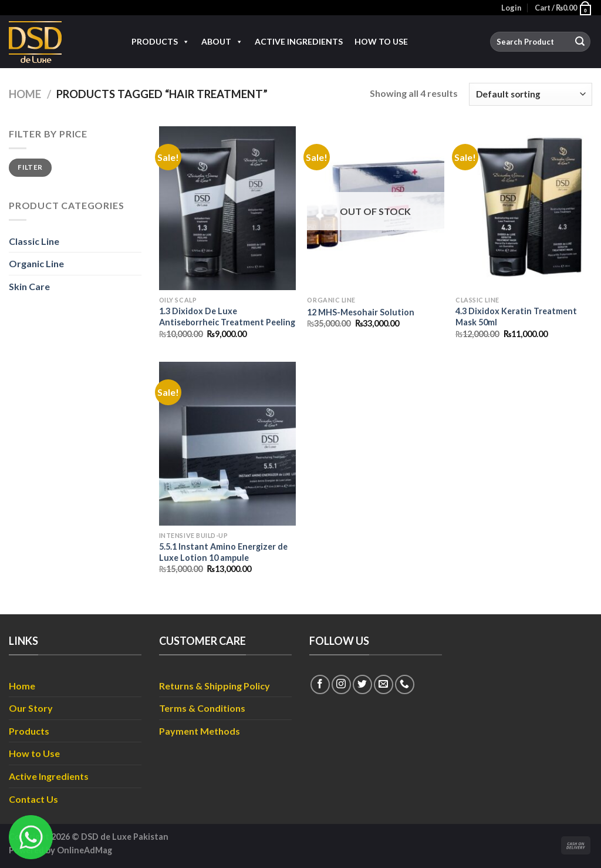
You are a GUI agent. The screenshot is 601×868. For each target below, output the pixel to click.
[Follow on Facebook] (320, 684)
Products (161, 42)
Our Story (31, 708)
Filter (30, 167)
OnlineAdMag (85, 850)
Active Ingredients (299, 41)
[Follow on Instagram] (341, 684)
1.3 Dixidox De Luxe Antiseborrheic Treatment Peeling (227, 317)
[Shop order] (531, 94)
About (222, 42)
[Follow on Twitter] (362, 684)
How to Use (381, 41)
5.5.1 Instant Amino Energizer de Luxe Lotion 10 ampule (223, 552)
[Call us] (405, 684)
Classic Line (34, 241)
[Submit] (580, 42)
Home (25, 94)
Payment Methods (200, 731)
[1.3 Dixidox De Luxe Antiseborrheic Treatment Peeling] (227, 208)
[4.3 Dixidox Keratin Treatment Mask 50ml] (524, 208)
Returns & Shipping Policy (215, 686)
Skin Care (29, 286)
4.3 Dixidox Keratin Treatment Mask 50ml (516, 317)
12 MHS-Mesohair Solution (361, 312)
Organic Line (36, 263)
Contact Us (33, 799)
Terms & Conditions (202, 708)
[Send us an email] (384, 684)
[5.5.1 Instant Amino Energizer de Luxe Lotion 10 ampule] (227, 444)
